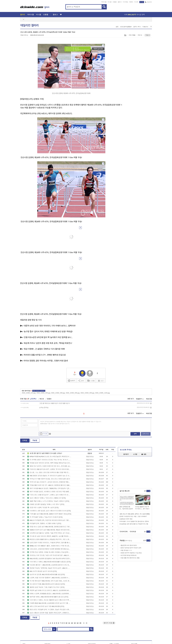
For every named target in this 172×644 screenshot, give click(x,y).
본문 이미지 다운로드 (39, 391)
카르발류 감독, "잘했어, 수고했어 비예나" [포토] (44, 523)
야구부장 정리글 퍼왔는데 (129, 555)
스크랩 (125, 35)
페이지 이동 (109, 623)
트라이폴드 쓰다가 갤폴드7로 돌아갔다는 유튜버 (134, 521)
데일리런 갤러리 (30, 25)
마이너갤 (104, 2)
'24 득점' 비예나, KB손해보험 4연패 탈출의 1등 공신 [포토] (48, 597)
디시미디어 (124, 532)
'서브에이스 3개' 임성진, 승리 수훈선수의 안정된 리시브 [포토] (49, 511)
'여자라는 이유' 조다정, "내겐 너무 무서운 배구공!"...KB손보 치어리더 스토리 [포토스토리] (49, 555)
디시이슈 (133, 532)
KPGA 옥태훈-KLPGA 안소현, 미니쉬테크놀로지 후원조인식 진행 (49, 457)
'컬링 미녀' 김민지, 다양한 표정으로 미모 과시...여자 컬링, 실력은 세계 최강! (49, 466)
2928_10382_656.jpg (58, 393)
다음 (84, 623)
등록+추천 (146, 434)
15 (80, 623)
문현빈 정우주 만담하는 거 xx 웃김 (131, 553)
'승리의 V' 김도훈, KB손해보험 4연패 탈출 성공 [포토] (46, 574)
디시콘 (136, 2)
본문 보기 (131, 399)
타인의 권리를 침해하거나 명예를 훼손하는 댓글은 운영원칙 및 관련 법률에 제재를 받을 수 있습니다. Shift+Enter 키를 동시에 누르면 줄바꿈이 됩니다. (71, 423)
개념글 (35, 440)
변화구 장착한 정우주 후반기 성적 (131, 548)
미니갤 (110, 2)
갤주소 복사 (137, 27)
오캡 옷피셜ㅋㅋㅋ (126, 550)
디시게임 (125, 2)
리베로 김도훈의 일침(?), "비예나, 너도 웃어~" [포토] (46, 504)
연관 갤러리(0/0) (126, 27)
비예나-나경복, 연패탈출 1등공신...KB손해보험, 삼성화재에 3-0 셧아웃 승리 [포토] (49, 594)
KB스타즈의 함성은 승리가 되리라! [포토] (42, 571)
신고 (101, 381)
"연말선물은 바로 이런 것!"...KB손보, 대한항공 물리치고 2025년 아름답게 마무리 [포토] (49, 485)
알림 (144, 454)
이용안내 (145, 27)
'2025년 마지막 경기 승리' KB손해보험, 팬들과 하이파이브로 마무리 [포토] (49, 530)
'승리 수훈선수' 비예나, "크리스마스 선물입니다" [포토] (46, 498)
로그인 (142, 2)
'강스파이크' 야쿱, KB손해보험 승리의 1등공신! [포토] (46, 584)
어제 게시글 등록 (135, 15)
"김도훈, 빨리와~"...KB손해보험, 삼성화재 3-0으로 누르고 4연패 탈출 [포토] (49, 565)
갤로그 (120, 2)
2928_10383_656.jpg (73, 393)
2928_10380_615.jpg (29, 393)
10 (66, 623)
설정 (117, 27)
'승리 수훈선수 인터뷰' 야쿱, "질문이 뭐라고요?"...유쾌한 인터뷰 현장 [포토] (49, 613)
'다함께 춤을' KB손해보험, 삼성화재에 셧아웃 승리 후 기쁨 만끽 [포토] (49, 603)
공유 (81, 381)
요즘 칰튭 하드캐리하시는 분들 (130, 558)
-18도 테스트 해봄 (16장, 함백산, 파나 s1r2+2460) (135, 514)
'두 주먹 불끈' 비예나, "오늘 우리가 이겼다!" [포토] (45, 517)
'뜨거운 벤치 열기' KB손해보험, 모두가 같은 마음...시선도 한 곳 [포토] (49, 581)
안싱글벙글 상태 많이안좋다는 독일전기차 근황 (134, 524)
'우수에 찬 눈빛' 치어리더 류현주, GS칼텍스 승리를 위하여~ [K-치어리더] (49, 536)
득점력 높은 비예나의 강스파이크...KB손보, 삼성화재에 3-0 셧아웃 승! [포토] (49, 590)
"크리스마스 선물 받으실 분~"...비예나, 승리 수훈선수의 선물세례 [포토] (49, 495)
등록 (135, 434)
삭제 (151, 403)
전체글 (25, 440)
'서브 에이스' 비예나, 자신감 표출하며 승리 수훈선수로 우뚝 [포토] (49, 600)
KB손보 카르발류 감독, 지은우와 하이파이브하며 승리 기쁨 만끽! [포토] (49, 520)
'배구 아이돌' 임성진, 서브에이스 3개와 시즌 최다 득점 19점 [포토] (49, 492)
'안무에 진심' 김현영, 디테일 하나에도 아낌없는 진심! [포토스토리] (49, 552)
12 (72, 623)
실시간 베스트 (125, 491)
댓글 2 (148, 35)
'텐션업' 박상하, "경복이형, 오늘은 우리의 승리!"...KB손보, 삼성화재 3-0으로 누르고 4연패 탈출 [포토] (49, 568)
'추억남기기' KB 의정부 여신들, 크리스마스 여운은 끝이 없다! (49, 479)
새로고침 (149, 399)
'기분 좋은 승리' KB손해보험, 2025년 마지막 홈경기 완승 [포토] (49, 514)
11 (69, 623)
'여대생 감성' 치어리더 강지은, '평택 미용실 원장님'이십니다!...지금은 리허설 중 (49, 463)
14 (78, 623)
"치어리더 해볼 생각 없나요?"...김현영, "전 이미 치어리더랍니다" (49, 469)
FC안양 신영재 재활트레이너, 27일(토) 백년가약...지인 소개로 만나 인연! (49, 539)
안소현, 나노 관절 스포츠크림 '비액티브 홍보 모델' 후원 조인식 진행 (49, 472)
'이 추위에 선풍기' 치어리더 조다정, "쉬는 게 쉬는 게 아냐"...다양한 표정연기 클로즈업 (49, 460)
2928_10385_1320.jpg (102, 393)
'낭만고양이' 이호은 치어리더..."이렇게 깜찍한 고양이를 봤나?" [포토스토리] (49, 543)
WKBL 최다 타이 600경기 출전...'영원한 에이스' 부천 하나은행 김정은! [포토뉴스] (49, 546)
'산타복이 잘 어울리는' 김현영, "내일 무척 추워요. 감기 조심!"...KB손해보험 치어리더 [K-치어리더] (49, 533)
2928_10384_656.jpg (87, 393)
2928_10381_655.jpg (43, 393)
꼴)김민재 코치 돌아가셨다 (129, 545)
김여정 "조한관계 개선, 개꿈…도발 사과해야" (133, 516)
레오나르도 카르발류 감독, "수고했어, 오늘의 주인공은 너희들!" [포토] (49, 610)
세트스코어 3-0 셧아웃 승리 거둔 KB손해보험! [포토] (46, 606)
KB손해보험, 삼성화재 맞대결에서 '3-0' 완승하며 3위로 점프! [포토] (49, 559)
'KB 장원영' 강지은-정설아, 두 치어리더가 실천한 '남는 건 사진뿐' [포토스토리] (49, 476)
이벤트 (131, 2)
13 (75, 623)
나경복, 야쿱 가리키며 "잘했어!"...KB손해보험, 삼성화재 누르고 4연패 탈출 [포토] (49, 578)
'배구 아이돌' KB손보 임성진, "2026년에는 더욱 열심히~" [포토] (49, 488)
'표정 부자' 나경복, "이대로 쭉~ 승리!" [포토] (43, 508)
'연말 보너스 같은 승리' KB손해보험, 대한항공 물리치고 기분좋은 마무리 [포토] (49, 527)
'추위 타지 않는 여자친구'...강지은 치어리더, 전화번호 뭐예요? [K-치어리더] (49, 482)
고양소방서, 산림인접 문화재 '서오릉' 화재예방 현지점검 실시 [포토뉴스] (49, 549)
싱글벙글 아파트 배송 (126, 519)
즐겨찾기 (126, 454)
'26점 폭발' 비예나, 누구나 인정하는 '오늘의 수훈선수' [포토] (48, 501)
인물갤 (115, 2)
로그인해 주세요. (126, 450)
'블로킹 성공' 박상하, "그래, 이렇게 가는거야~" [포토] (46, 587)
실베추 (71, 381)
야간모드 (149, 2)
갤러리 (23, 15)
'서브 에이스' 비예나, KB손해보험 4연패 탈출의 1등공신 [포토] (49, 562)
